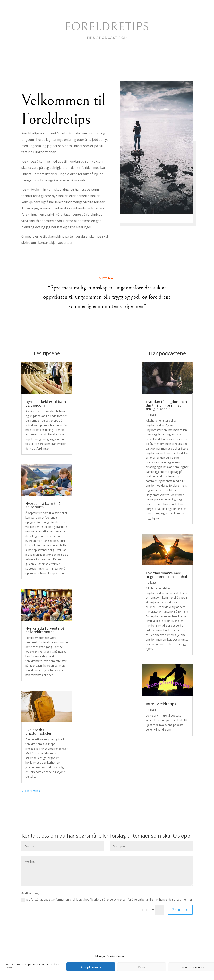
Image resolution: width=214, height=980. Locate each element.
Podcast (108, 38)
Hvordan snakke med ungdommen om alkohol (166, 575)
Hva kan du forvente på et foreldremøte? (45, 630)
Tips (91, 38)
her (190, 899)
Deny (142, 967)
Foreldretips (107, 27)
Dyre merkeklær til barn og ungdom (46, 403)
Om (124, 38)
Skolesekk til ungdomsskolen (39, 732)
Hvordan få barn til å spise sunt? (43, 505)
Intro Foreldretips (161, 704)
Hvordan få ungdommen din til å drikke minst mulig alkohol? (166, 405)
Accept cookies (91, 967)
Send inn (180, 909)
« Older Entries (31, 791)
